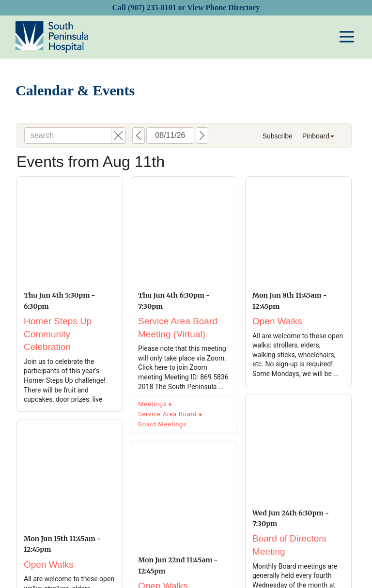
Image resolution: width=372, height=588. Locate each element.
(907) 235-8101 (152, 8)
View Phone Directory (223, 8)
